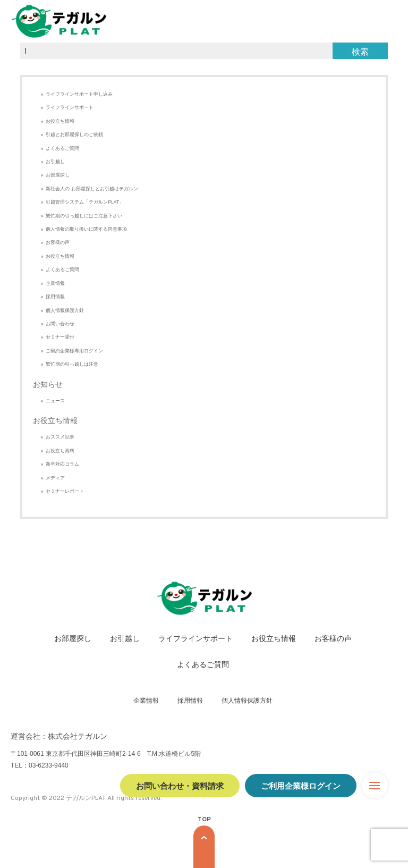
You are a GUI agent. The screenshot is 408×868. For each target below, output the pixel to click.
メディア (55, 478)
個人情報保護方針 (65, 310)
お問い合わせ (60, 324)
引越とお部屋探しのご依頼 (74, 134)
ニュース (55, 401)
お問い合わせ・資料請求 (180, 785)
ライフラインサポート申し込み (79, 94)
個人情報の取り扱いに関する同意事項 (86, 229)
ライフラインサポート (70, 107)
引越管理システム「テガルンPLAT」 (85, 202)
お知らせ (48, 384)
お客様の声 (58, 242)
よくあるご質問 (62, 148)
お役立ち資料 (60, 451)
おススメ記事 (60, 437)
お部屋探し (58, 175)
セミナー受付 (60, 337)
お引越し (55, 162)
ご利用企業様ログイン (301, 785)
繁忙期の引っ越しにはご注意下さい (84, 216)
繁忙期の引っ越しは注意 (72, 364)
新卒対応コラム (62, 464)
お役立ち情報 (60, 121)
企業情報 (55, 283)
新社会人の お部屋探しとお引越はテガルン (92, 189)
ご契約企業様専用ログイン (74, 351)
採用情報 (55, 297)
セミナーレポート (65, 491)
